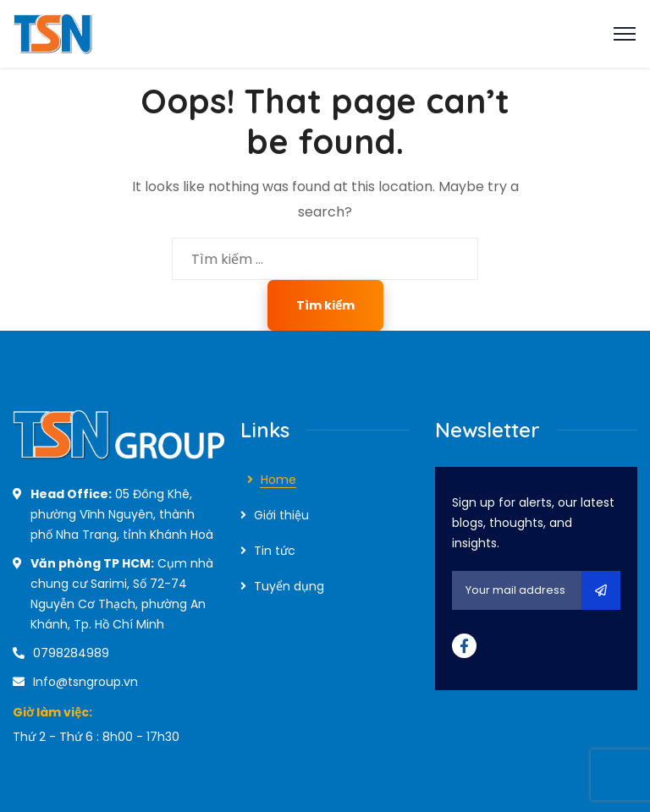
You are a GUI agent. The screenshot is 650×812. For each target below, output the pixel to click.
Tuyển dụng (289, 586)
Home (278, 480)
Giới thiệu (281, 515)
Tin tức (275, 551)
